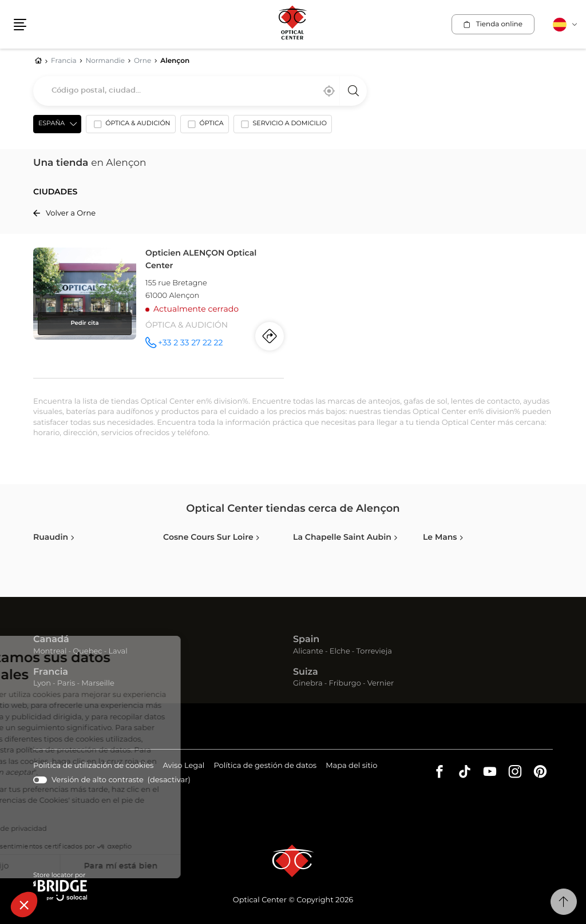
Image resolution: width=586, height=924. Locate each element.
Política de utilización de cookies (93, 766)
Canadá (51, 640)
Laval (118, 652)
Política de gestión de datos (265, 766)
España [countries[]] (52, 124)
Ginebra (308, 684)
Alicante (308, 652)
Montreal (50, 652)
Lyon (42, 684)
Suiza (306, 672)
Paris (66, 684)
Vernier (381, 684)
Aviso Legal (183, 766)
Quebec (87, 652)
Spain (306, 640)
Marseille (98, 684)
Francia (51, 672)
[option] (130, 126)
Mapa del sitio (351, 766)
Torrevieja (374, 652)
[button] (24, 905)
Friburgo (345, 684)
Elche (340, 652)
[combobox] (200, 91)
